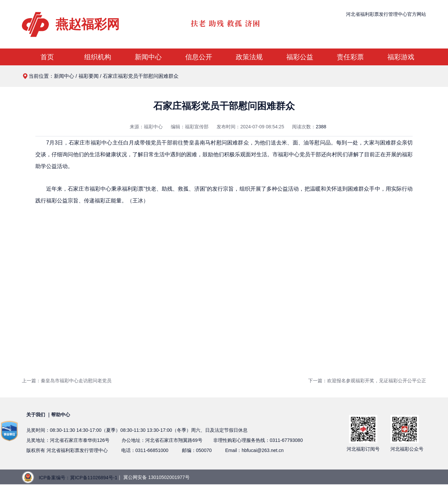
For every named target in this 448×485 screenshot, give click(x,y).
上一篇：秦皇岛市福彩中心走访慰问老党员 (67, 381)
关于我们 (36, 415)
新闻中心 (148, 57)
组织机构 (98, 57)
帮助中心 (61, 415)
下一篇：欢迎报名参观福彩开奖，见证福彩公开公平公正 (367, 381)
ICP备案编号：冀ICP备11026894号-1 (78, 478)
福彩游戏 (401, 57)
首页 (47, 57)
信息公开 (199, 57)
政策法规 (249, 57)
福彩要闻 (89, 76)
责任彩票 (350, 57)
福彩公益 (300, 57)
